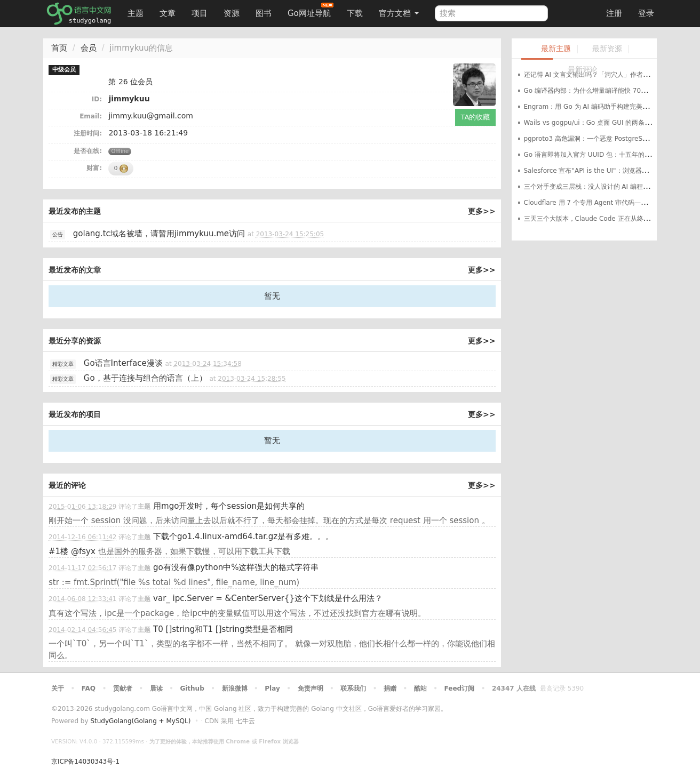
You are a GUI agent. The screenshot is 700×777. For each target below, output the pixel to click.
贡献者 (123, 688)
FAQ (89, 688)
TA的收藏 (476, 117)
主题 (136, 13)
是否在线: (88, 151)
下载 (355, 13)
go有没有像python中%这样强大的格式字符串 (236, 567)
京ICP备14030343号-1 (85, 762)
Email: (91, 116)
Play (272, 688)
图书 (264, 13)
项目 (200, 13)
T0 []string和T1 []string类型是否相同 (223, 629)
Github (192, 688)
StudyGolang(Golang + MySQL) (140, 721)
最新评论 (583, 70)
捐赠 (390, 688)
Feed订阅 (460, 688)
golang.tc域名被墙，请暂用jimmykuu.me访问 (159, 234)
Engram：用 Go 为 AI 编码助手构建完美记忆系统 (596, 107)
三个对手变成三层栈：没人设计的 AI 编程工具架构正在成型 (609, 187)
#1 (58, 551)
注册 (614, 13)
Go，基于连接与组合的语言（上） (145, 378)
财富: (94, 168)
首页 (59, 48)
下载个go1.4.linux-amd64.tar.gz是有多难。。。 (243, 536)
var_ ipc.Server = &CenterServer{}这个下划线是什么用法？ (268, 598)
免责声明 (311, 688)
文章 (168, 13)
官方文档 (399, 13)
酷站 (420, 688)
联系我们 (353, 688)
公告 (58, 234)
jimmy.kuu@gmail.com (150, 116)
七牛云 (245, 721)
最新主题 (556, 49)
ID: (97, 99)
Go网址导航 (311, 10)
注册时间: (88, 133)
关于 (58, 688)
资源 (232, 13)
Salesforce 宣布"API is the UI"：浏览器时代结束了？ (602, 171)
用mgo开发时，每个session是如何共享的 (229, 506)
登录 (646, 13)
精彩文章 (63, 364)
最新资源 (607, 49)
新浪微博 (235, 688)
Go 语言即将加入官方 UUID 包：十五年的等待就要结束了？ (610, 155)
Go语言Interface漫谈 (123, 363)
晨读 (156, 688)
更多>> (482, 211)
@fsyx (83, 551)
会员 (89, 48)
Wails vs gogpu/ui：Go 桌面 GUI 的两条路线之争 (597, 123)
